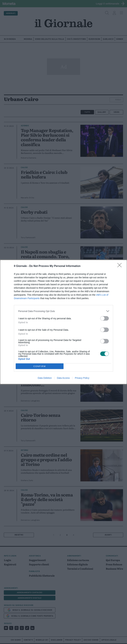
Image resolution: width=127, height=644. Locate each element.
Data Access (63, 378)
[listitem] (63, 311)
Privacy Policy (82, 378)
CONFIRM (40, 366)
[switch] (105, 318)
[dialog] (63, 322)
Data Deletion (45, 378)
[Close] (121, 266)
